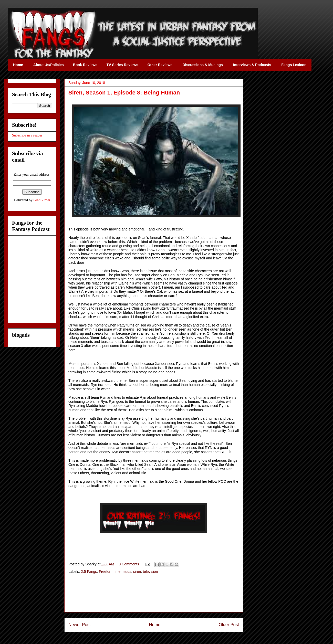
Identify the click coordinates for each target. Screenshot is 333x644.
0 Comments (129, 564)
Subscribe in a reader (27, 135)
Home (155, 625)
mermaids (123, 572)
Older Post (229, 625)
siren (137, 572)
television (150, 572)
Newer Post (80, 625)
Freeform (106, 572)
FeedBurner (42, 200)
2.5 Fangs (89, 572)
